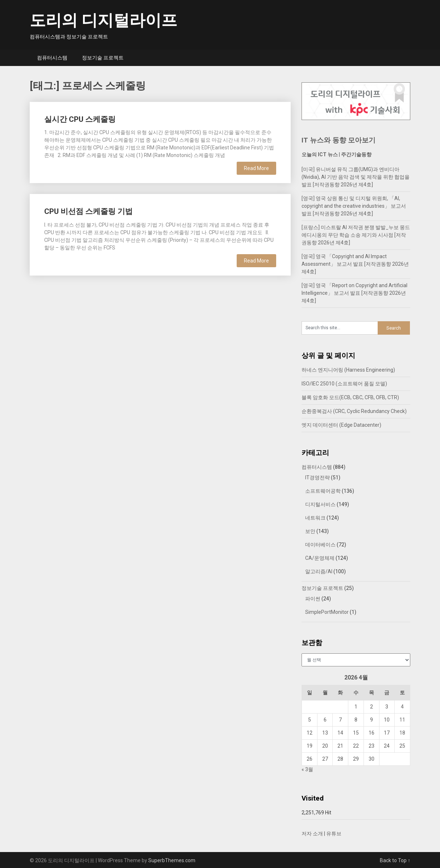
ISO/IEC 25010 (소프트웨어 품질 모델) (344, 384)
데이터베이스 (320, 545)
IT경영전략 (317, 478)
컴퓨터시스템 (52, 58)
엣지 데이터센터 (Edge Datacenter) (341, 425)
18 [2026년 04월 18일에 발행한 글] (402, 733)
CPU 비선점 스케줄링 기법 (88, 211)
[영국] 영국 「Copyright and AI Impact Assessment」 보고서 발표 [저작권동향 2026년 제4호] (355, 264)
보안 (310, 531)
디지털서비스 (320, 504)
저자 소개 (312, 834)
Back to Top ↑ (395, 860)
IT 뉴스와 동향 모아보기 (339, 140)
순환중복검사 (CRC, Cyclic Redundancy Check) (354, 411)
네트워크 (315, 518)
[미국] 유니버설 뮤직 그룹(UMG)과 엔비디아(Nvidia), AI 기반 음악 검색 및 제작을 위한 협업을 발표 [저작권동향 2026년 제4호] (356, 177)
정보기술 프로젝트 (103, 58)
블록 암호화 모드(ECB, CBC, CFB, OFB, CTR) (350, 397)
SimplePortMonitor (327, 612)
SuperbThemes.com (172, 860)
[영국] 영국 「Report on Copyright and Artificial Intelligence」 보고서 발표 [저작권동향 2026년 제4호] (354, 293)
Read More (256, 168)
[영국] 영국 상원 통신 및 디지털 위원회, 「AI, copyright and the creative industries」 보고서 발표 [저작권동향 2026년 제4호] (354, 206)
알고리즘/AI (319, 571)
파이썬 (313, 599)
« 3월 (307, 769)
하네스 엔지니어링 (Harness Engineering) (348, 370)
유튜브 (334, 834)
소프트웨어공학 (323, 491)
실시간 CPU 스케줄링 (80, 119)
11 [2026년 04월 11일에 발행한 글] (402, 720)
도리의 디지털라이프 (103, 20)
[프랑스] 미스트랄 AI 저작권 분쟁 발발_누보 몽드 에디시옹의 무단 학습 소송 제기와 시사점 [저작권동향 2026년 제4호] (356, 235)
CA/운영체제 (320, 558)
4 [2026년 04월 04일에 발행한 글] (402, 707)
